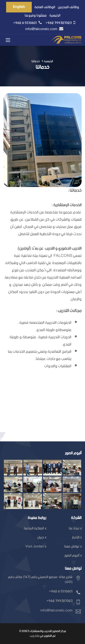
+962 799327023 (59, 23)
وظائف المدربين (68, 7)
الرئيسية (55, 15)
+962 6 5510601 (25, 23)
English (19, 7)
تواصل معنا (72, 546)
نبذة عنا (74, 528)
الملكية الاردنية (34, 528)
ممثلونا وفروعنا (36, 15)
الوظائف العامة (45, 7)
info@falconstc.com (42, 29)
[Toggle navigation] (8, 40)
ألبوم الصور (72, 555)
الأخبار (76, 537)
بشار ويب (34, 636)
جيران (41, 537)
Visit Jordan (35, 546)
